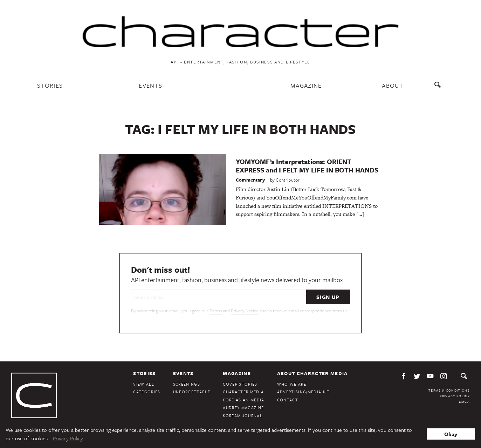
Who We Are (292, 384)
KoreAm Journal (243, 416)
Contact (288, 400)
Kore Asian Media (243, 400)
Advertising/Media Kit (304, 392)
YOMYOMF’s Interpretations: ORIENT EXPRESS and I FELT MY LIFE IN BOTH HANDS (307, 166)
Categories (147, 392)
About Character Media (312, 373)
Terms (216, 311)
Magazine (306, 85)
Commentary (250, 180)
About (393, 85)
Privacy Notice (245, 311)
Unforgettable (192, 392)
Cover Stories (240, 384)
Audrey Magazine (243, 408)
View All (144, 384)
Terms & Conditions (449, 390)
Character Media (243, 392)
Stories (50, 85)
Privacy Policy (455, 396)
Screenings (187, 384)
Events (150, 85)
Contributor (288, 180)
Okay (451, 434)
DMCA (464, 401)
